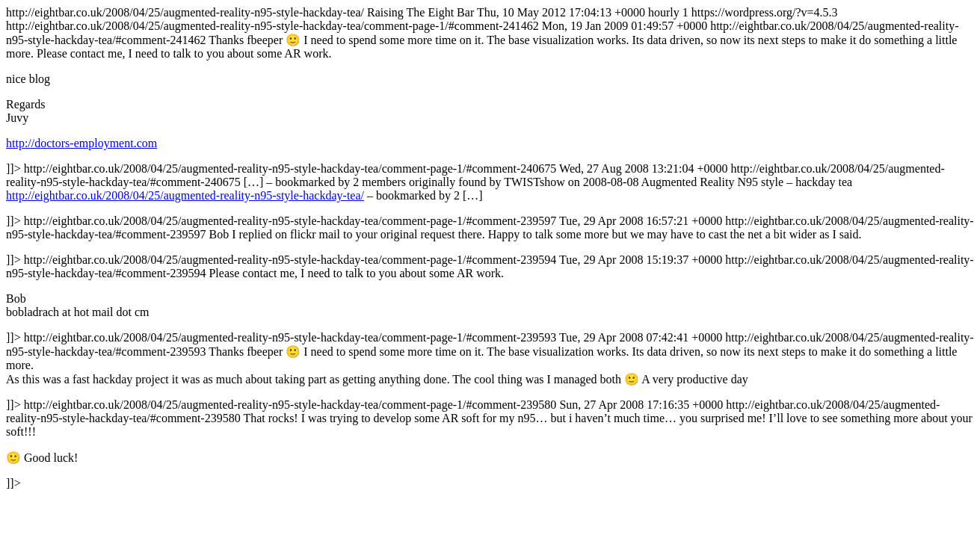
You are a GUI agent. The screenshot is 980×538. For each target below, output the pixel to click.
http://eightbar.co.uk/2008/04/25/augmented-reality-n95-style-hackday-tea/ (185, 195)
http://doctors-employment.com (81, 143)
